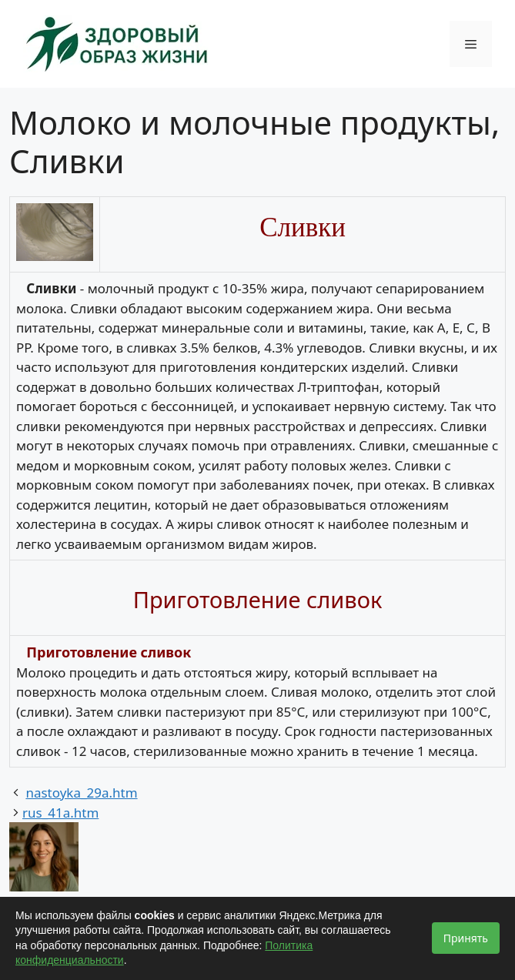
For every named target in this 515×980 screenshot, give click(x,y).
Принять (466, 938)
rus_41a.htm (60, 813)
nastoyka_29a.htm (81, 793)
